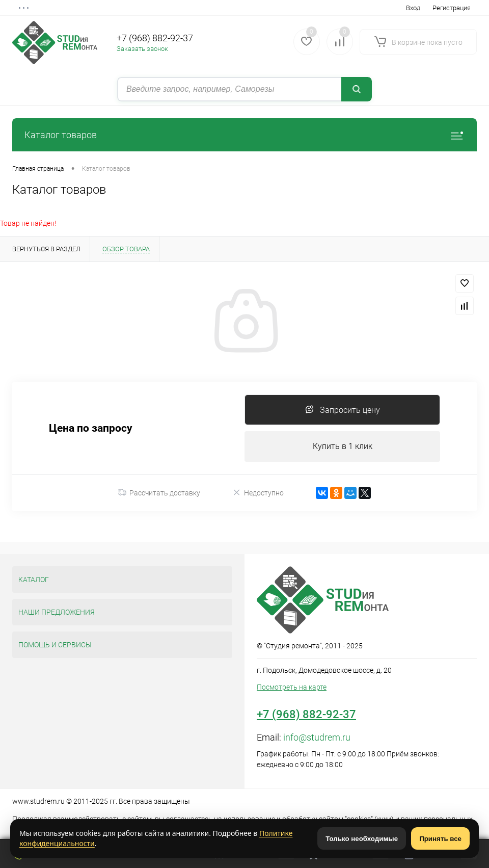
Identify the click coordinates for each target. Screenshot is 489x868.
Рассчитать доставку (159, 493)
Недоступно (258, 493)
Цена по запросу (91, 428)
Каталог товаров (244, 135)
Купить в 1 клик (343, 446)
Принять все (440, 839)
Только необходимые (362, 839)
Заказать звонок (142, 49)
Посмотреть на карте (292, 687)
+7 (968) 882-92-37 (155, 38)
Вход (413, 8)
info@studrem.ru (317, 737)
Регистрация (452, 8)
